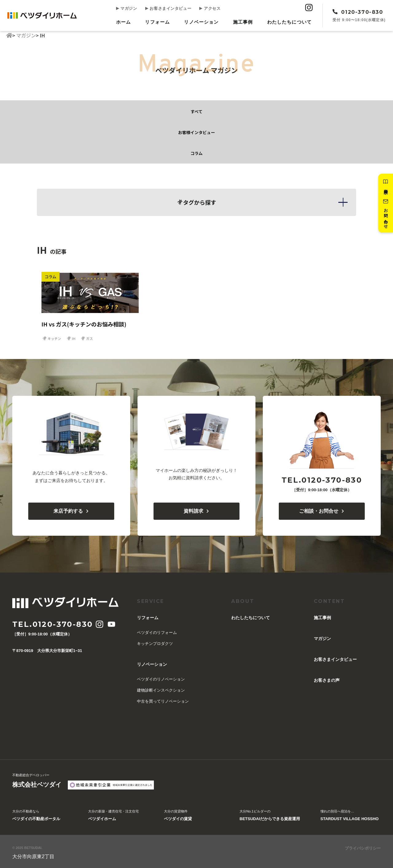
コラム (196, 151)
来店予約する (71, 510)
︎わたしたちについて (290, 21)
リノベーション (204, 21)
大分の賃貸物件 (178, 815)
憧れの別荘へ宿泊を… (350, 815)
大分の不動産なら (36, 815)
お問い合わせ (384, 216)
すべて (196, 110)
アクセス (208, 9)
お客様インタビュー (196, 130)
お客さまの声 (327, 679)
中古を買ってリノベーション (163, 700)
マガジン (132, 9)
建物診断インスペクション (161, 689)
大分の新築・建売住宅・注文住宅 (113, 815)
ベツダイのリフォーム (157, 631)
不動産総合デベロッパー (37, 780)
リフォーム (162, 21)
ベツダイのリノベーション (161, 678)
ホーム (129, 21)
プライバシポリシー (363, 847)
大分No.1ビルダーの (270, 815)
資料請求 (384, 184)
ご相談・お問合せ (322, 510)
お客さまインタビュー (170, 9)
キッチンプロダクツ (155, 642)
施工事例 (245, 21)
